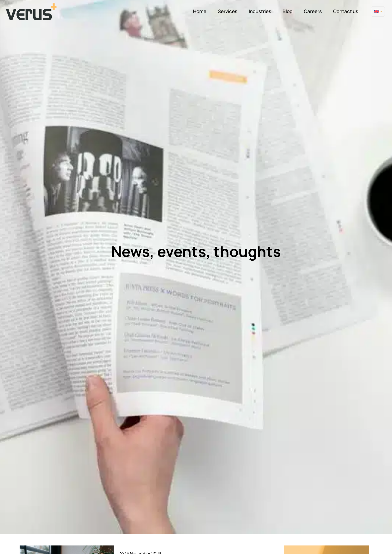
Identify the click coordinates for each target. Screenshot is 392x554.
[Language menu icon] (378, 12)
